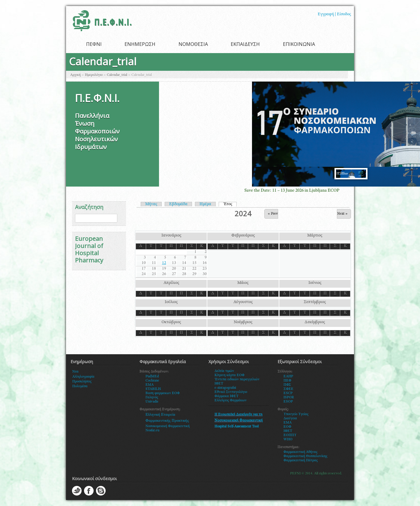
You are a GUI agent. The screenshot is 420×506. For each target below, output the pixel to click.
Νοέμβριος (243, 322)
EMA (150, 385)
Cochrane (152, 381)
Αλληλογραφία (83, 377)
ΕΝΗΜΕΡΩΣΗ (140, 44)
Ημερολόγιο (94, 75)
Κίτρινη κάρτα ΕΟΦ (229, 375)
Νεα (75, 372)
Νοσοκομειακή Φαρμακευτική (168, 426)
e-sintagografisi (225, 388)
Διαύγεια (290, 418)
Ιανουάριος (171, 236)
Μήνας (151, 204)
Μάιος (243, 283)
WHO (288, 439)
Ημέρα (205, 204)
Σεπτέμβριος (315, 302)
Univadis (152, 402)
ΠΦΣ (287, 385)
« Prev (273, 214)
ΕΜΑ (288, 423)
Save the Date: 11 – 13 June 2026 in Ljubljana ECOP (300, 191)
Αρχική (75, 75)
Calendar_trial (117, 75)
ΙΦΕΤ (288, 431)
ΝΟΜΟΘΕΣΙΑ (193, 44)
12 (164, 263)
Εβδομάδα (178, 204)
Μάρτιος (315, 236)
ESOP (288, 402)
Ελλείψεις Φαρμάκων (231, 400)
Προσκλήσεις (82, 382)
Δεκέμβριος (315, 322)
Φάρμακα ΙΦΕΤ (226, 396)
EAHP (288, 376)
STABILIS (153, 389)
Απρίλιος (171, 283)
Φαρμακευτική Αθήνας (300, 452)
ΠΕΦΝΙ (94, 44)
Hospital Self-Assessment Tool (237, 427)
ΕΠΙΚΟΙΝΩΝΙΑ (299, 44)
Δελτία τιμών (224, 371)
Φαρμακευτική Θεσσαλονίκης (305, 456)
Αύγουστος (243, 302)
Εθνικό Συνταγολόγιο (231, 392)
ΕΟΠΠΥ (290, 435)
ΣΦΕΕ (288, 389)
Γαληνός (152, 397)
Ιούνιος (315, 283)
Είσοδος (344, 14)
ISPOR (289, 397)
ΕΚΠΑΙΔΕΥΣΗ (245, 44)
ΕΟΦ (287, 427)
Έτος (230, 204)
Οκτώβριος (171, 322)
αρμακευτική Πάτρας (302, 460)
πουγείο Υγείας (297, 414)
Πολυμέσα (80, 386)
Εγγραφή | (327, 14)
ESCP (288, 393)
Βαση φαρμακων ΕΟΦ (163, 393)
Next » (342, 214)
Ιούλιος (171, 302)
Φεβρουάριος (243, 236)
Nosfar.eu (152, 430)
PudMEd (152, 376)
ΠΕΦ (287, 381)
